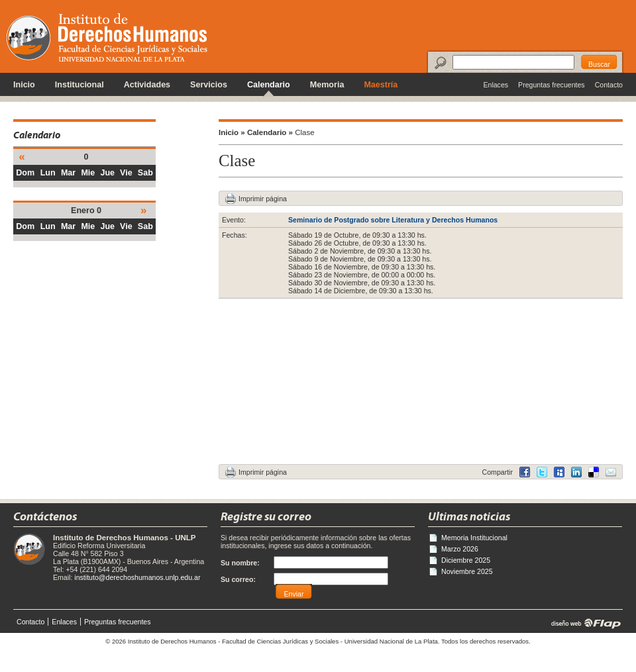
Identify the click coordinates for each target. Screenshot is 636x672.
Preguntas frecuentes (552, 85)
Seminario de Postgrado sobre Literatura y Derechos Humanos (393, 220)
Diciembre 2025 (466, 560)
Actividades (147, 85)
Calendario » (270, 132)
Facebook (525, 472)
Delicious (576, 472)
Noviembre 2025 (467, 571)
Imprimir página (263, 199)
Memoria (327, 85)
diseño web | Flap (582, 623)
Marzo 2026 (460, 549)
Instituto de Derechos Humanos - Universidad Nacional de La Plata (107, 37)
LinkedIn (594, 472)
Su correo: (238, 579)
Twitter (542, 472)
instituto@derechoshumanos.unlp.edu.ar (137, 577)
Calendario (269, 85)
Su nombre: (240, 563)
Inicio (24, 85)
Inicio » (232, 132)
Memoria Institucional (474, 538)
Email (611, 472)
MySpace (559, 472)
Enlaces (496, 85)
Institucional (79, 85)
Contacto (609, 85)
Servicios (209, 85)
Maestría (381, 85)
